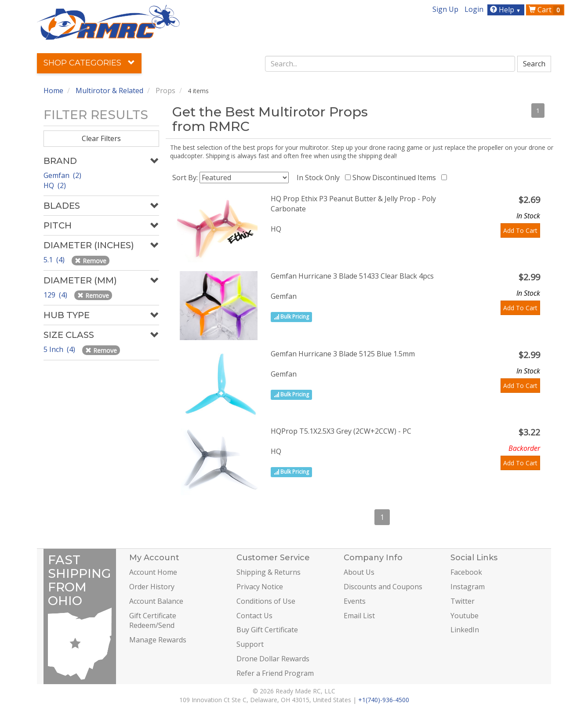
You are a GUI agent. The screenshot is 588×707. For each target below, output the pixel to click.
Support (250, 644)
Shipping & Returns (269, 572)
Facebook (466, 572)
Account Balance (156, 601)
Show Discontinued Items (396, 178)
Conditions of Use (266, 601)
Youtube (465, 616)
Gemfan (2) (62, 175)
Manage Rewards (158, 640)
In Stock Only (320, 178)
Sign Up (445, 9)
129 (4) (56, 295)
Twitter (463, 601)
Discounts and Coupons (383, 587)
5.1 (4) (55, 260)
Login (474, 9)
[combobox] (390, 64)
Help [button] (506, 10)
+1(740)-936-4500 (384, 700)
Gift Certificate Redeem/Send (153, 621)
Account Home (153, 572)
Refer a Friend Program (275, 673)
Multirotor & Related (109, 91)
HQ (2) (55, 185)
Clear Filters (101, 138)
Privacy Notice (260, 587)
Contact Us (254, 616)
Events (355, 601)
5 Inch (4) (60, 349)
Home (53, 91)
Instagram (468, 587)
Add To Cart (520, 230)
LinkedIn (465, 630)
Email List (359, 616)
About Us (359, 572)
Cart (546, 10)
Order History (152, 587)
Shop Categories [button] (89, 63)
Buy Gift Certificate (267, 630)
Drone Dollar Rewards (273, 659)
